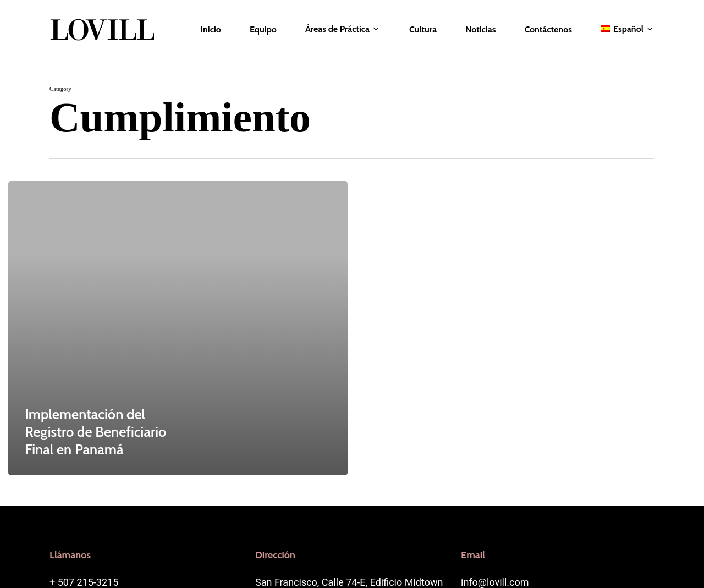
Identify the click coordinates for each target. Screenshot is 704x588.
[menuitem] (628, 29)
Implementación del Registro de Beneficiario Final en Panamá (95, 432)
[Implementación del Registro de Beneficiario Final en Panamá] (178, 328)
